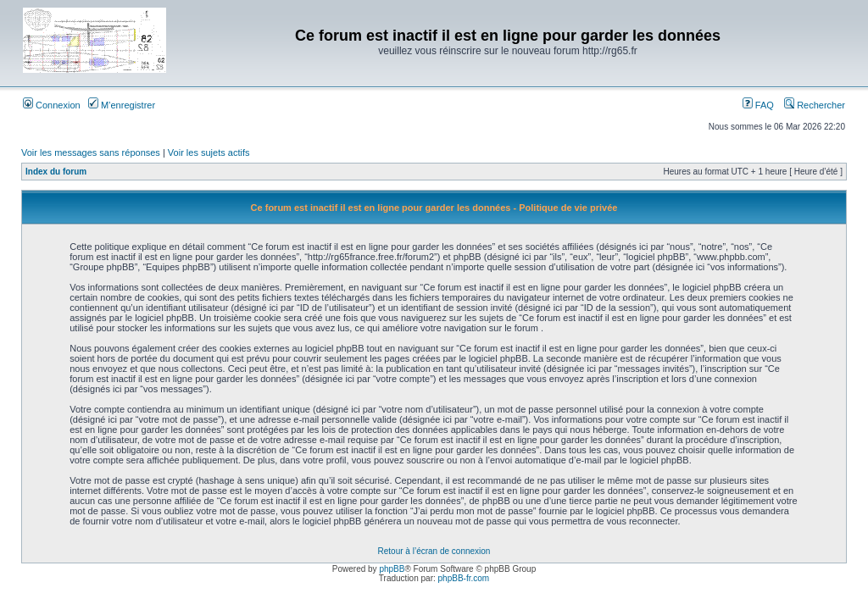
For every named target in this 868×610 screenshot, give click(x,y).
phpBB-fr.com (464, 578)
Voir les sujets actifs (209, 152)
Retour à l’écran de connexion (434, 551)
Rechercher (815, 105)
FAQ (758, 105)
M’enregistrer (122, 105)
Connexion (52, 105)
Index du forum (56, 172)
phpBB (392, 569)
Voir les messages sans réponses (91, 152)
